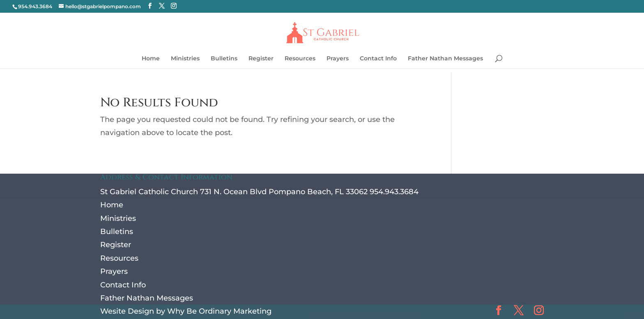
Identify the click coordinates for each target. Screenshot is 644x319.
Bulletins (224, 59)
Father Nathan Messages (445, 59)
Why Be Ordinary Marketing (219, 311)
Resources (300, 59)
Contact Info (378, 59)
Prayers (338, 59)
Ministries (185, 59)
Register (261, 59)
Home (151, 59)
